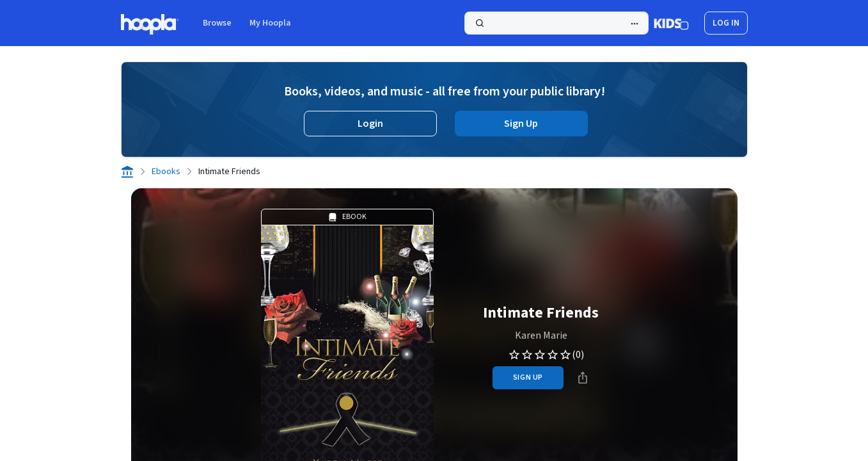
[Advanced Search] (635, 24)
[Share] (583, 378)
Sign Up (521, 124)
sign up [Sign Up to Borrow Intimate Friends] (528, 377)
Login (370, 124)
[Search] (556, 23)
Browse (217, 23)
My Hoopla (270, 23)
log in (726, 23)
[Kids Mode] (671, 23)
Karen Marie (541, 336)
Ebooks (166, 172)
